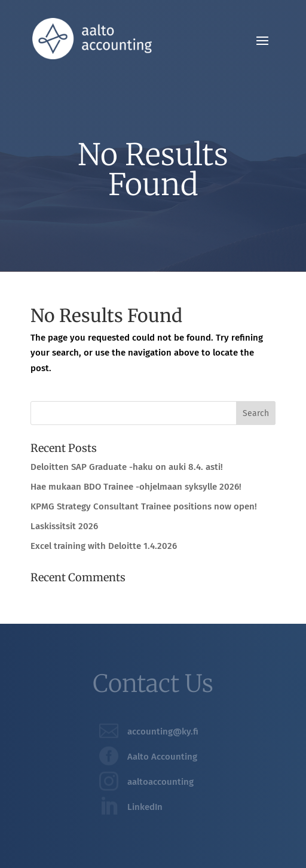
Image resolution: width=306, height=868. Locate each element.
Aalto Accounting (162, 757)
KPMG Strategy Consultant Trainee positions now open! (144, 506)
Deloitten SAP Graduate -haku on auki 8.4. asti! (127, 467)
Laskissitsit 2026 (64, 526)
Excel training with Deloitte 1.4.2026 (104, 546)
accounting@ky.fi (163, 732)
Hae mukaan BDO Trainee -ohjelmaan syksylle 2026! (136, 487)
